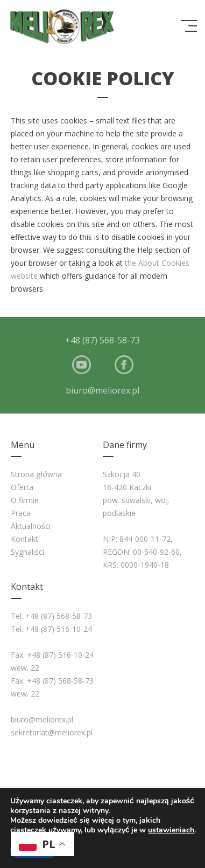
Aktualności (31, 526)
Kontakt (24, 539)
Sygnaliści (27, 552)
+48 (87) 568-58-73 (102, 340)
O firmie (25, 500)
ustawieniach (171, 830)
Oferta (22, 487)
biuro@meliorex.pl (102, 390)
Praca (21, 513)
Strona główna (36, 474)
